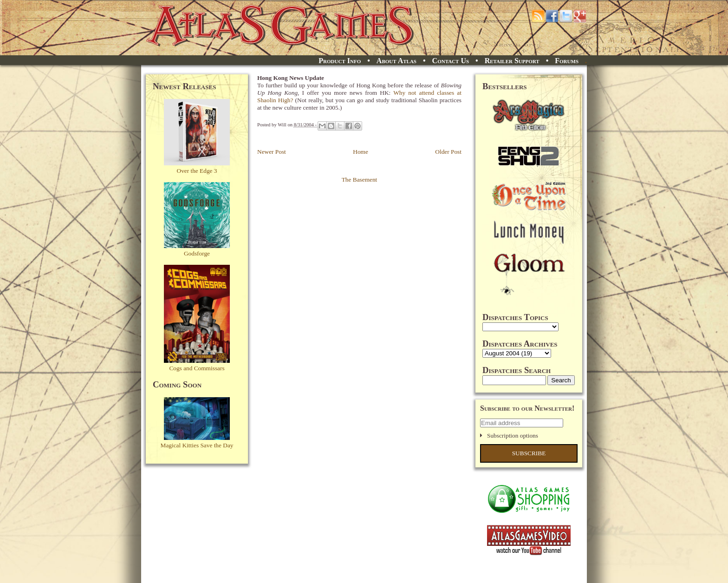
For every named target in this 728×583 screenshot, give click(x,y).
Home (361, 152)
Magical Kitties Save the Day (197, 445)
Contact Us (451, 61)
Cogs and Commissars (197, 368)
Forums (567, 61)
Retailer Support (512, 61)
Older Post (448, 152)
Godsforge (197, 253)
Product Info (340, 61)
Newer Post (272, 152)
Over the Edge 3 (197, 171)
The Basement (360, 180)
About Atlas (396, 61)
